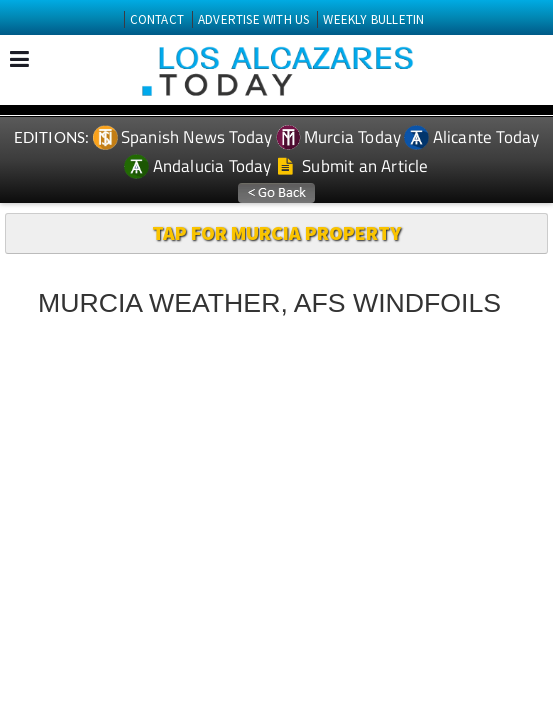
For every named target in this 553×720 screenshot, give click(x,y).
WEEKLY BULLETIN (373, 19)
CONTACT (157, 19)
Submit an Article (353, 166)
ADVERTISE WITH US (253, 19)
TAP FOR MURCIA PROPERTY (276, 232)
